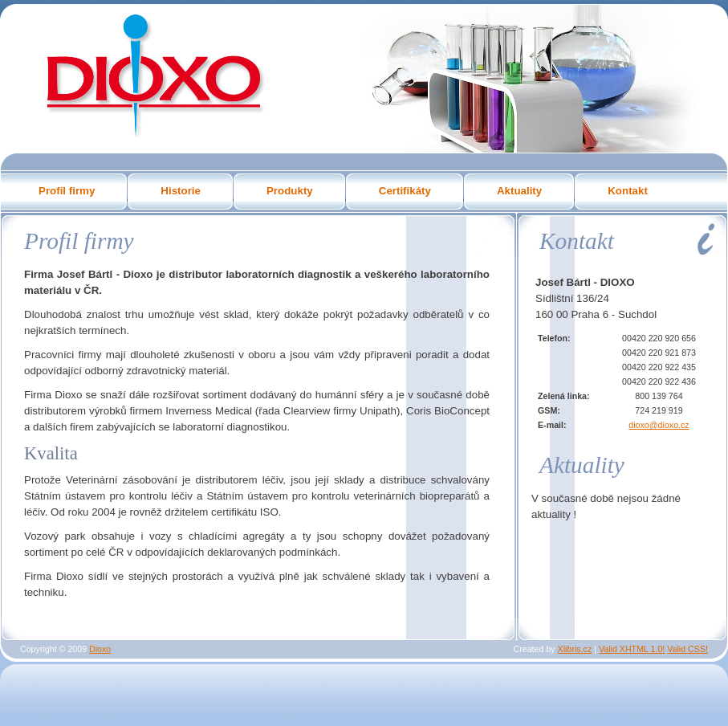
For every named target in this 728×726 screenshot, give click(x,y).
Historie (181, 191)
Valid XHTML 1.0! (632, 649)
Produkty (290, 191)
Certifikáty (405, 191)
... (126, 649)
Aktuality (519, 191)
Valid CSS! (687, 649)
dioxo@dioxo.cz (659, 425)
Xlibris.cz (575, 649)
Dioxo (154, 74)
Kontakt (628, 191)
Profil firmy (67, 191)
